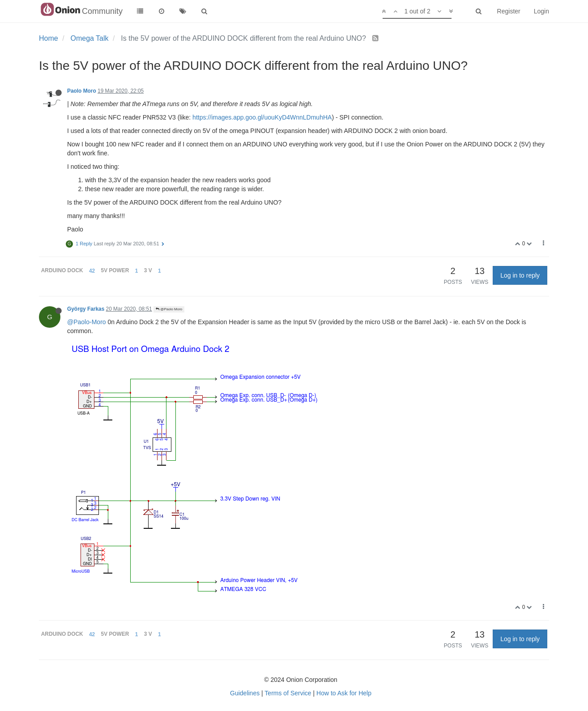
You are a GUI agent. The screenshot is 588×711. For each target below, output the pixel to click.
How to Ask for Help (344, 693)
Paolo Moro (82, 91)
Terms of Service (288, 693)
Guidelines (245, 693)
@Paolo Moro (169, 309)
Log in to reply (520, 275)
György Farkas (86, 309)
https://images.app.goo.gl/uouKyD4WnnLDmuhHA (262, 117)
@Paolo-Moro (87, 322)
